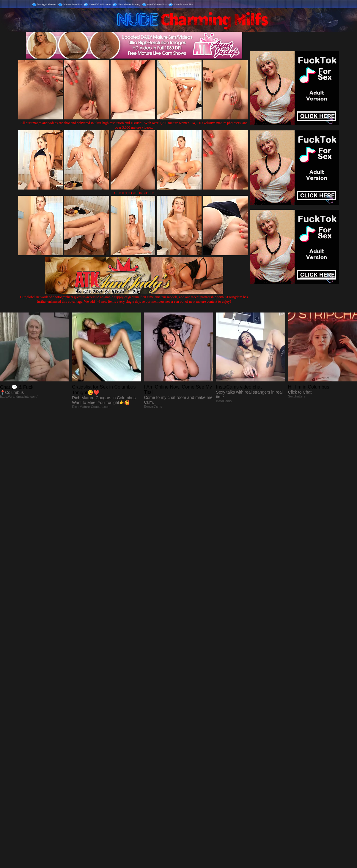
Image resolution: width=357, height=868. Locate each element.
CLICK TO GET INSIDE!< (134, 193)
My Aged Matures (47, 4)
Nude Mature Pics (183, 4)
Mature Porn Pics (73, 4)
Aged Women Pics (157, 4)
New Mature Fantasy (129, 4)
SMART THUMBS (189, 744)
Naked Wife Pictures (100, 4)
